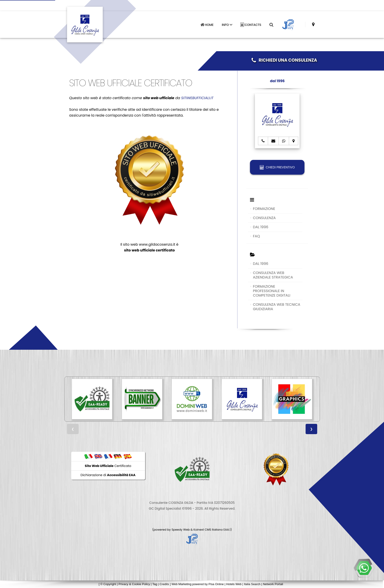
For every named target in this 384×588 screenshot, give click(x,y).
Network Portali (273, 584)
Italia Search (252, 584)
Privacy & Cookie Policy (134, 584)
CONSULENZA (264, 218)
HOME (207, 25)
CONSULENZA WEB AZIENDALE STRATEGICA (273, 275)
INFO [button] (227, 25)
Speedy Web (181, 530)
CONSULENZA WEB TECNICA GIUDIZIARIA (277, 307)
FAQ (256, 236)
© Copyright (108, 584)
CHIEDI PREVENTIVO (277, 167)
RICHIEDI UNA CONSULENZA (284, 60)
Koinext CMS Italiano (208, 530)
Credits (164, 584)
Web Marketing (182, 584)
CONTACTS (251, 25)
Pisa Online (216, 584)
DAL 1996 (261, 227)
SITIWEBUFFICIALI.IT (197, 98)
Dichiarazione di (108, 475)
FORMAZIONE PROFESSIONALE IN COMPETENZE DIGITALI (272, 291)
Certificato (108, 466)
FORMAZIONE (264, 209)
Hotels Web (234, 584)
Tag (155, 584)
